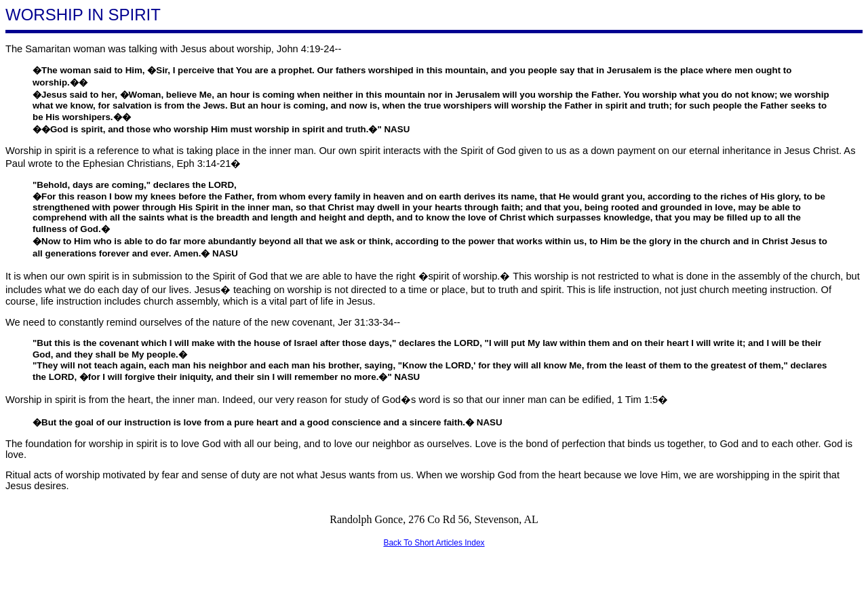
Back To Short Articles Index (434, 543)
